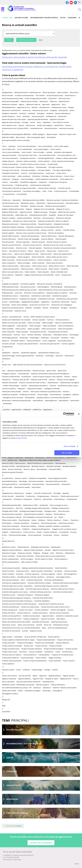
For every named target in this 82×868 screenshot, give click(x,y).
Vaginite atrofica (69, 676)
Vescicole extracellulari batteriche (29, 682)
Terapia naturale (41, 646)
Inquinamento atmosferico (38, 386)
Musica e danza (29, 469)
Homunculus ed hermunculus (55, 365)
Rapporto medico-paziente (33, 550)
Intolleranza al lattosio (28, 395)
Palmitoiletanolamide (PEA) (12, 505)
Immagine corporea (9, 374)
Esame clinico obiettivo (20, 305)
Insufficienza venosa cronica (68, 386)
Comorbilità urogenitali (28, 182)
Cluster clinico (69, 176)
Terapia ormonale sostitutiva (31, 649)
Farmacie (50, 320)
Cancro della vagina (61, 146)
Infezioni (52, 380)
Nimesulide (66, 484)
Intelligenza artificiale (52, 389)
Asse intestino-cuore (9, 125)
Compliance (43, 182)
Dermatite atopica (72, 203)
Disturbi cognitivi (8, 233)
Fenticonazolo (7, 335)
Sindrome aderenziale (35, 580)
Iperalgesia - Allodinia (71, 395)
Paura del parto (64, 511)
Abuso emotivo (63, 92)
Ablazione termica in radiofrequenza (28, 92)
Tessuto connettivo (36, 652)
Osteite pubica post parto (70, 496)
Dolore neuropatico (45, 260)
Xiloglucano (6, 700)
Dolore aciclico (40, 251)
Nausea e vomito (21, 478)
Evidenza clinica (20, 311)
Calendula (12, 146)
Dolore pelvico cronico (57, 266)
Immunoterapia (23, 374)
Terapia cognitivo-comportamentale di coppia (18, 640)
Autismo (68, 125)
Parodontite (44, 505)
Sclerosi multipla (8, 574)
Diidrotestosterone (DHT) (38, 215)
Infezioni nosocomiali (10, 383)
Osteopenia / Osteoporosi (23, 499)
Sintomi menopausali (10, 610)
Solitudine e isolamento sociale (67, 616)
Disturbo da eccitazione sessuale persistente (60, 248)
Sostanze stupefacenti (31, 619)
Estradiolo (37, 308)
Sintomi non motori (26, 610)
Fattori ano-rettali (34, 323)
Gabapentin (6, 353)
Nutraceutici (36, 487)
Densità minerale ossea (10, 203)
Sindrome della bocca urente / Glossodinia (17, 586)
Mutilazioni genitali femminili (13, 472)
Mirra (4, 460)
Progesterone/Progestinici (41, 529)
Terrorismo (23, 652)
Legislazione (48, 409)
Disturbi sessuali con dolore (57, 242)
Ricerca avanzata (26, 40)
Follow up (5, 341)
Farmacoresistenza (62, 320)
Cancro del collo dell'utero (27, 146)
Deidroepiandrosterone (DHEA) (34, 200)
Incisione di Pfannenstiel (11, 377)
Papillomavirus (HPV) (30, 505)
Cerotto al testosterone (10, 164)
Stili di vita (48, 625)
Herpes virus (7, 365)
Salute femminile (61, 568)
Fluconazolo (55, 338)
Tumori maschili (69, 661)
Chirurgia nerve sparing (11, 170)
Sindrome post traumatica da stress (51, 604)
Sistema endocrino (24, 613)
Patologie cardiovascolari (60, 508)
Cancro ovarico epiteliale (11, 152)
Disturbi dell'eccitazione (11, 236)
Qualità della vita (8, 541)
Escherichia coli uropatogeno (62, 305)
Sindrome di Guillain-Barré (63, 592)
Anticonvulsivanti (38, 116)
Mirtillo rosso (13, 460)
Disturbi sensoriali (38, 242)
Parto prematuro (8, 508)
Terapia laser (29, 646)
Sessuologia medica (63, 577)
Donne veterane (8, 275)
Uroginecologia (37, 670)
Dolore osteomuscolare (10, 266)
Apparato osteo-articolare (11, 122)
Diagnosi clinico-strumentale (44, 209)
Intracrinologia (43, 395)
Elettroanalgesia (43, 287)
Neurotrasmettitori (53, 484)
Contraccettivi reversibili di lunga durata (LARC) (19, 188)
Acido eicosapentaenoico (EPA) (36, 98)
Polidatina (42, 520)
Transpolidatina (44, 655)
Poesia (34, 520)
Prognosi (5, 532)
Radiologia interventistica (40, 547)
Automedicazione (36, 128)
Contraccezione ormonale (47, 188)
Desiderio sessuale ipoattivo (55, 206)
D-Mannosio (6, 200)
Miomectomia (71, 457)
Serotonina (50, 577)
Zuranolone (6, 712)
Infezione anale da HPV (21, 380)
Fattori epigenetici (8, 326)
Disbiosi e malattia (9, 218)
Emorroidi (73, 293)
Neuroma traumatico (36, 481)
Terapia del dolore (9, 643)
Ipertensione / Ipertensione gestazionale (16, 401)
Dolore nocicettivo (60, 260)
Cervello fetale (53, 164)
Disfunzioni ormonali (63, 218)
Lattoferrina (37, 409)
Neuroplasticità (25, 484)
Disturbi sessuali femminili (12, 245)
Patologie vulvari (50, 511)
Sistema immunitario (40, 613)
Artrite (33, 122)
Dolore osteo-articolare (55, 263)
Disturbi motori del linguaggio (29, 239)
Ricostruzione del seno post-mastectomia (50, 556)
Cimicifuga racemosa (36, 173)
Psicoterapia (48, 535)
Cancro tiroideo (39, 152)
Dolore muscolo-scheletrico (26, 260)
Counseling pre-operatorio (11, 191)
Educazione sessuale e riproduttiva (49, 284)
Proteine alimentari (51, 532)
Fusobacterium (7, 347)
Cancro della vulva (9, 149)
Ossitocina (55, 496)
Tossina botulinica (30, 655)
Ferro (24, 335)
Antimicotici (62, 116)
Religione (37, 553)
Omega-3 (29, 493)
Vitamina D (47, 688)
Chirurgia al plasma (55, 167)
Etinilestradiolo (7, 311)
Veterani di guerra (43, 685)
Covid (44, 191)
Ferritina (17, 335)
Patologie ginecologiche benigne (31, 511)
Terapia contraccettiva (65, 640)
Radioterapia (56, 547)
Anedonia (50, 113)
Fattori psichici (21, 329)
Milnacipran (29, 457)
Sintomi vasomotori (42, 610)
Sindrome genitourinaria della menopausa (17, 601)
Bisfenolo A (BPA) (8, 137)
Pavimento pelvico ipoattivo (34, 514)
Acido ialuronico (64, 98)
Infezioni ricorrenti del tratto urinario (32, 383)
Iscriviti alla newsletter (41, 843)
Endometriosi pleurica (10, 299)
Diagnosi (29, 209)
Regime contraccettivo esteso (63, 550)
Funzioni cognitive (68, 344)
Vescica (76, 679)
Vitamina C (37, 688)
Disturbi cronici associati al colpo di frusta (31, 233)
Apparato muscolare (57, 119)
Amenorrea (27, 110)
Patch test (19, 508)
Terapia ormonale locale (11, 649)
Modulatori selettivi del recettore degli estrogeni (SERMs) (40, 460)
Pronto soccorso (29, 532)
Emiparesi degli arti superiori (57, 293)
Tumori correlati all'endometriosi (35, 661)
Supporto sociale (36, 631)
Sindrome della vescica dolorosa (37, 589)
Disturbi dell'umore (9, 239)
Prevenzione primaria (66, 523)
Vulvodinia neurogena (33, 691)
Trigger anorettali (55, 658)
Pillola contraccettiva (9, 520)
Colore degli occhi (66, 179)
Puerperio (65, 535)
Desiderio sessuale (37, 206)
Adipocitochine (64, 101)
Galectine (16, 353)
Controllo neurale (64, 188)
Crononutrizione (9, 194)
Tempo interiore (54, 637)
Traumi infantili (41, 658)
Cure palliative (22, 194)
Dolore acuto (52, 251)
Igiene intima (51, 371)
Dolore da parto (46, 254)
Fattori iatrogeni (35, 326)
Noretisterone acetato (22, 487)
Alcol (64, 104)
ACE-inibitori (40, 95)
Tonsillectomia (67, 652)
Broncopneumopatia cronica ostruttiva (16, 140)
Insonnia (53, 386)
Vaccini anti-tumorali (9, 676)
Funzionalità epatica (65, 341)
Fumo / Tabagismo (49, 341)
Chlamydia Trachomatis (10, 173)
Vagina (35, 676)
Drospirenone (66, 275)
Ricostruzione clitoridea (25, 556)
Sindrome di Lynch (9, 595)
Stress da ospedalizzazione (57, 628)
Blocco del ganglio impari (36, 137)
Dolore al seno (63, 251)
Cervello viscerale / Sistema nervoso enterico (18, 167)
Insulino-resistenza (9, 389)
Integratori (21, 389)
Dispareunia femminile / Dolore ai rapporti (53, 221)
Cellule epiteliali (44, 161)
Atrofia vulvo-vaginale (45, 125)
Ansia (19, 116)
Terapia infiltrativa (62, 643)
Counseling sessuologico (32, 191)
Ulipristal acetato (8, 670)
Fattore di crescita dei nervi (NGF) (14, 323)
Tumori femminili (55, 661)
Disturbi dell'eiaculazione (30, 236)
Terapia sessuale (71, 649)
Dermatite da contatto (11, 206)
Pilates (61, 517)
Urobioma (26, 670)
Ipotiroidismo (64, 401)
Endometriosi (25, 296)
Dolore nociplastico (9, 263)
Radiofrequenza (23, 547)
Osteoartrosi (7, 499)
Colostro (5, 182)
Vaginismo (72, 18)
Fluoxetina (65, 338)
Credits (77, 864)
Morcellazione (60, 463)
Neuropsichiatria (38, 484)
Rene (52, 553)
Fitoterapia (45, 338)
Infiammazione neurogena (70, 383)
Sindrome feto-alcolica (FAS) (43, 598)
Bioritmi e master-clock (68, 134)
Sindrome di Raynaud (25, 595)
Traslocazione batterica (10, 658)
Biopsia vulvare (52, 134)
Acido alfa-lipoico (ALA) (55, 95)
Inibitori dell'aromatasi (11, 386)
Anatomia (32, 113)
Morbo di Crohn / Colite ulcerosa (14, 463)
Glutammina (69, 356)
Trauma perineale (27, 658)
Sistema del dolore (9, 613)
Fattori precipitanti (49, 326)
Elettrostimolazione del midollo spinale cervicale (19, 290)
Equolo (74, 302)
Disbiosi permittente (25, 218)
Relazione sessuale (25, 553)
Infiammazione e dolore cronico (44, 18)
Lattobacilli (27, 409)
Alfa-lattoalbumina (9, 107)
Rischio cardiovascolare (10, 559)
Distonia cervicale (47, 230)
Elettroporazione (70, 287)
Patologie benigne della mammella (37, 508)
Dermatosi (24, 206)
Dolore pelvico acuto (40, 266)
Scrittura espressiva (32, 574)
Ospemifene (20, 496)
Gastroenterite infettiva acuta (49, 353)
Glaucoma (59, 356)
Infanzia (67, 377)
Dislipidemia (7, 221)
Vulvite (20, 691)
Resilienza (60, 553)
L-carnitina (6, 409)
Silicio (23, 580)
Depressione (41, 203)
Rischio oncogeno (27, 559)
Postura (66, 520)
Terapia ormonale (55, 646)
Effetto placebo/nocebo (10, 287)
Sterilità (39, 625)
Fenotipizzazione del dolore (58, 332)
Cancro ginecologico (41, 149)
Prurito (4, 535)
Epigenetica (45, 302)
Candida (49, 152)
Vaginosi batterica (25, 679)
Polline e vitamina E (54, 520)
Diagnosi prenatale (41, 212)
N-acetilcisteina (8, 478)
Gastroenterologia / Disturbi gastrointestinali (18, 356)
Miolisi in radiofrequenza (55, 457)
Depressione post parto (56, 203)
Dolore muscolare (8, 260)
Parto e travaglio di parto (59, 505)
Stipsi (44, 628)
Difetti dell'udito (8, 215)
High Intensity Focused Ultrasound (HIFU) (28, 365)
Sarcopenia (58, 571)
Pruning (73, 532)
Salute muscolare (8, 571)
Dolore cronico (7, 254)
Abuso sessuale (8, 95)
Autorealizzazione (51, 128)
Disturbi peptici (61, 239)
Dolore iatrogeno (24, 257)
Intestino (66, 392)
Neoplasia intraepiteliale (38, 478)
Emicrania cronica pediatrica (34, 293)
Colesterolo (6, 179)
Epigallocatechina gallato (30, 302)
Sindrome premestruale (11, 607)
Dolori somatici (30, 272)
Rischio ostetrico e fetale (44, 559)
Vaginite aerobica (55, 676)
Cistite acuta (50, 173)
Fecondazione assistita (38, 332)
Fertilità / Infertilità (34, 335)
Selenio (59, 574)
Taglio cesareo (7, 637)
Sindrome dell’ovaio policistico (40, 592)
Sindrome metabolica (42, 601)
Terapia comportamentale (46, 640)
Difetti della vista (22, 215)
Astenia (21, 125)
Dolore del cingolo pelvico (63, 254)
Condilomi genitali (21, 185)
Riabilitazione (70, 553)
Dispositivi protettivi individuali (13, 227)
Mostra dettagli (69, 446)
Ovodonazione (72, 499)
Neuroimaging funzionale (58, 478)
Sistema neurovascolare (32, 616)
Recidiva (48, 550)
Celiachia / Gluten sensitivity (26, 161)
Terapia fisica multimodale (44, 643)
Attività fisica (59, 125)
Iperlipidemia (30, 398)
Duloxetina (6, 278)
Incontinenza (26, 377)
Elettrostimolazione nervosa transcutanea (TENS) (56, 290)
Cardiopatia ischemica (28, 158)
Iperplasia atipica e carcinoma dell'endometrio (53, 398)
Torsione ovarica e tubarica (12, 655)
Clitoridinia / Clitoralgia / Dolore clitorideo (47, 176)
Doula (57, 275)
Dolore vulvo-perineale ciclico (13, 272)
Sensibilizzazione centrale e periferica (31, 577)
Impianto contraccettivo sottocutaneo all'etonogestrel (50, 374)
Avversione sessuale (66, 128)
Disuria (5, 251)
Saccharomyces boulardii (11, 568)
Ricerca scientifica (8, 556)
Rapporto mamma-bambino (12, 550)
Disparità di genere (45, 224)
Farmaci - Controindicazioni (12, 317)
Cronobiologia (74, 191)
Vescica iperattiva (8, 682)
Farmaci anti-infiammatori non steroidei (16, 320)
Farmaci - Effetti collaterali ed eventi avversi (39, 317)
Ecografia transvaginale (10, 284)
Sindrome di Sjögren (42, 595)
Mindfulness (40, 457)
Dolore (31, 251)
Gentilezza (40, 356)
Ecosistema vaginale (28, 284)
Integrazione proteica (35, 389)
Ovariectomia (48, 499)
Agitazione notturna (33, 104)
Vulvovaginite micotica (10, 694)
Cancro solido (26, 152)
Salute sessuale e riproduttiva (42, 571)
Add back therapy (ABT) (10, 101)
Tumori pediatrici (8, 664)
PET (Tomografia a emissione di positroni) (38, 517)
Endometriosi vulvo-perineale (67, 299)
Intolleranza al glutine (10, 395)
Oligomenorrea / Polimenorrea (13, 493)
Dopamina (19, 275)
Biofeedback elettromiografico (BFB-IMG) (16, 134)
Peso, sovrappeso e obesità (12, 517)
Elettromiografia (57, 287)
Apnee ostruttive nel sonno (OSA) (14, 119)
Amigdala (54, 110)
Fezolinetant (47, 335)
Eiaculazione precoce (28, 287)
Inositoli (24, 386)
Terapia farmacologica (25, 643)
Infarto (74, 377)
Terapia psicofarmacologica (53, 649)
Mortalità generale (23, 466)
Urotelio (55, 670)
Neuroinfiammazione (10, 481)
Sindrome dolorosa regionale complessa (16, 598)
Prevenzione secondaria (11, 526)
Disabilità (52, 215)
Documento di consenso (18, 251)
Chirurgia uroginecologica (62, 170)
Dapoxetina (17, 200)
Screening (19, 574)
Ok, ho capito (67, 453)
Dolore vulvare (21, 18)
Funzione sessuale (9, 344)
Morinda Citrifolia (8, 466)
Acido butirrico (70, 95)
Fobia (72, 338)
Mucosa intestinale (15, 469)
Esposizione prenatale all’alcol (13, 308)
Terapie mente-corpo (10, 652)
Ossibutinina (31, 496)
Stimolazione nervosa (61, 625)
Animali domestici (8, 116)
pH (56, 517)
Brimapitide (51, 137)
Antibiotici (26, 116)
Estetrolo (29, 308)
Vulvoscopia (46, 691)
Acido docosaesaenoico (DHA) (12, 98)
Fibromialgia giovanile (10, 338)
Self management (70, 574)
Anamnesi (23, 113)
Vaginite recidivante (9, 679)
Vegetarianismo (66, 679)
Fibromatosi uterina (61, 335)
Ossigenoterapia (43, 496)
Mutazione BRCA (55, 469)
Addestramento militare (29, 101)
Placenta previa (24, 520)
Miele (4, 457)
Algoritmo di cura (23, 107)
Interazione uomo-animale (11, 392)
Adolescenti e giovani (10, 104)
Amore (72, 110)
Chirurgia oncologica (28, 170)
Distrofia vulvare (69, 230)
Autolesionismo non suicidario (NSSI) (15, 128)
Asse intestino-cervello (61, 122)
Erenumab (6, 305)
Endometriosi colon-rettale (41, 296)
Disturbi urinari (22, 248)
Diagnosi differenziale (10, 212)
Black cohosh (21, 137)
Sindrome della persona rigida (13, 589)
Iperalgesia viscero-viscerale (13, 398)
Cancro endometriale (25, 149)
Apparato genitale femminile (38, 119)
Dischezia (37, 218)
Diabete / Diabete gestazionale (13, 209)
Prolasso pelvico (16, 532)
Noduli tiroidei (7, 487)
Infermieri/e (6, 380)
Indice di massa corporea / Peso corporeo (48, 377)
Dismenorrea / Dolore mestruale (24, 221)
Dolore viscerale (41, 269)
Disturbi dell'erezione (49, 236)
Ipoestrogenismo (51, 401)
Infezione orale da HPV (39, 380)
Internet (26, 392)
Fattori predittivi (8, 329)
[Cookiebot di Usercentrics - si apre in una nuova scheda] (65, 414)
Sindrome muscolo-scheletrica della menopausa (19, 604)
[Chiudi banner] (79, 414)
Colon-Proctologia (27, 179)
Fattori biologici (48, 323)
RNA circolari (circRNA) (29, 562)
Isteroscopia (7, 404)
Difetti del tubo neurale (67, 212)
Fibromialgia (74, 335)
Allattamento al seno (59, 107)
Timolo (58, 652)
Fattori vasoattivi (22, 332)
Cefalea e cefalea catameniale (67, 158)
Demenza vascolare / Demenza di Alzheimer (62, 200)
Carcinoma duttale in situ (66, 155)
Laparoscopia (16, 409)
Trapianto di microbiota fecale (62, 655)
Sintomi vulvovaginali (58, 610)
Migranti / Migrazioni (15, 457)
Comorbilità (14, 182)
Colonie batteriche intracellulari (47, 179)
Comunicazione (8, 185)
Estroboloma (54, 308)
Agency (22, 104)
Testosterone (49, 652)
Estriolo (45, 308)
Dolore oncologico (24, 263)
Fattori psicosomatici (65, 329)
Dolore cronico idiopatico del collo (26, 254)
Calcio (4, 146)
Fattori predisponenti (66, 326)
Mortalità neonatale (54, 466)
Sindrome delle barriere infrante (62, 589)
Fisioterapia (24, 338)
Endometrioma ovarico (10, 296)
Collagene (15, 179)
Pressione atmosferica (21, 523)
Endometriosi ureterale (28, 299)
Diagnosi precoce (26, 212)
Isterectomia (75, 401)
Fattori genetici (22, 326)
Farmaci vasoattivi (39, 320)
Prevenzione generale (49, 523)
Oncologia (57, 493)
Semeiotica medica (9, 577)
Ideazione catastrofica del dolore (19, 371)
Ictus (4, 371)
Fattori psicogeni (34, 329)
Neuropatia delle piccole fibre (56, 481)
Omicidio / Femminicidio (43, 493)
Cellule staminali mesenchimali (63, 161)
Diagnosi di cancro (63, 209)
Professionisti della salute (11, 529)
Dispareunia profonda (28, 224)
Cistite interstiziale (9, 176)
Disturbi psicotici (8, 242)
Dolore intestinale (38, 257)
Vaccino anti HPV (25, 676)
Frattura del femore (34, 341)
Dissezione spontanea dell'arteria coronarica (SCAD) (21, 230)
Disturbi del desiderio (56, 233)
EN (79, 2)
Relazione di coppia (9, 553)
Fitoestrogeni (35, 338)
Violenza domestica (58, 685)
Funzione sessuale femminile (27, 344)
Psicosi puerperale (35, 535)
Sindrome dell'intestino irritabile (39, 583)
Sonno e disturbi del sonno (12, 619)
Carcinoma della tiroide (47, 155)
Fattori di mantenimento (64, 323)
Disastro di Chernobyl (65, 215)
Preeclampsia (7, 523)
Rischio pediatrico (61, 559)
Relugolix (45, 553)
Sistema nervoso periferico (12, 616)
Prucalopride (64, 532)
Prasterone (74, 520)
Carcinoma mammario (10, 158)
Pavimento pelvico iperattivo (12, 514)
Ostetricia (37, 499)
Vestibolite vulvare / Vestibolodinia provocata (18, 685)
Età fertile (73, 308)
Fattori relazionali (8, 332)
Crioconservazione (61, 191)
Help (41, 40)
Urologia (47, 670)
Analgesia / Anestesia (10, 113)
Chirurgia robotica (44, 170)
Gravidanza (6, 359)
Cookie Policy (21, 438)
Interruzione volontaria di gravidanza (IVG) (46, 392)
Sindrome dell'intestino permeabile (66, 583)
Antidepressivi (51, 116)
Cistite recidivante (24, 176)
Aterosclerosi (30, 125)
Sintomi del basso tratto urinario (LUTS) (55, 607)
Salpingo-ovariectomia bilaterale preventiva (37, 568)
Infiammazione (53, 383)
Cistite (63, 18)
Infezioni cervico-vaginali (66, 380)
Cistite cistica (61, 173)
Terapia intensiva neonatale (12, 646)
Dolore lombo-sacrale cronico (57, 257)
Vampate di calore (52, 679)
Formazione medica (18, 341)
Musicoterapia (42, 469)
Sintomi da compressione (30, 607)
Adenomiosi (44, 101)
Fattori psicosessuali (49, 329)
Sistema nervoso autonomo (59, 613)
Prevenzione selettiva (29, 526)
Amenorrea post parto (40, 110)
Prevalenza (35, 523)
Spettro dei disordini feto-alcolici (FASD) (16, 622)
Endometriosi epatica (60, 296)
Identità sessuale (39, 371)
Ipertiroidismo (38, 401)
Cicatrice (24, 173)
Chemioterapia (41, 167)
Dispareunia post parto (10, 224)
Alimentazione (45, 107)
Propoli (39, 532)
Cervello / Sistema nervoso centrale (33, 164)
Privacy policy (7, 859)
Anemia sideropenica (63, 113)
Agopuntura (56, 104)
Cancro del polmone (45, 146)
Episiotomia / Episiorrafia (60, 302)
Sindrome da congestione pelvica (14, 583)
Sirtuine (70, 610)
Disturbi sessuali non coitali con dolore (57, 245)
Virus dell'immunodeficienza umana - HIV (17, 688)
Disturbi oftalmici (47, 239)
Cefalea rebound (8, 161)
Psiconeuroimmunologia (18, 535)
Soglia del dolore (48, 616)
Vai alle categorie (14, 826)
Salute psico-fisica (23, 571)
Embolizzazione (8, 293)
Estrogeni (64, 308)
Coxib (50, 191)
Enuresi (5, 302)
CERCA (78, 10)
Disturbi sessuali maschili (32, 245)
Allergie (71, 107)
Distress (58, 230)
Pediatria (49, 514)
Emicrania (19, 293)
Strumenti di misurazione (11, 631)
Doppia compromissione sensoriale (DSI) (39, 275)
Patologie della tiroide (10, 511)
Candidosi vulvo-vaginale (63, 152)
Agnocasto (46, 104)
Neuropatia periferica (10, 484)
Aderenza (53, 101)
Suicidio (25, 631)
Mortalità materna (38, 466)
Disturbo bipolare (35, 248)
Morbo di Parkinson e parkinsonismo (40, 463)
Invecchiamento (56, 395)
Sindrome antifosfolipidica (54, 580)
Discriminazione (48, 218)
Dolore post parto (27, 269)
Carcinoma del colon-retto (27, 155)
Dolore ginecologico (9, 257)
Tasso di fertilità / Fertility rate (35, 637)
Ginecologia (50, 356)
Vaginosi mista (38, 679)
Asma (39, 122)
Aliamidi (35, 107)
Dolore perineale (73, 266)
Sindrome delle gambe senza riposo (15, 592)
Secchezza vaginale (48, 574)
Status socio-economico (26, 625)
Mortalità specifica (69, 466)
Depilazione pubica (28, 203)
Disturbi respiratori (23, 242)
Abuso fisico (74, 92)
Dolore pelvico (25, 266)
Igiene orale (62, 371)
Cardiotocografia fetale (46, 158)
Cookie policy (17, 859)
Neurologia (23, 481)
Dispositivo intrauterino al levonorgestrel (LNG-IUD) (45, 227)
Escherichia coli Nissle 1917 (40, 305)
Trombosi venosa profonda (12, 661)
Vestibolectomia (48, 682)
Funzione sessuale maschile (50, 344)
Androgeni (41, 113)
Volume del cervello (9, 691)
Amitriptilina (63, 110)
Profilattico (26, 529)
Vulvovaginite (57, 691)
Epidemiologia (14, 302)
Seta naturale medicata (10, 580)
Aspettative (47, 122)
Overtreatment (60, 499)
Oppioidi (66, 493)
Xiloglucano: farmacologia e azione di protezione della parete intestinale (34, 57)
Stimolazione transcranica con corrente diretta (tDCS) (21, 628)
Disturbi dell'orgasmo (66, 236)
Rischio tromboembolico (11, 562)
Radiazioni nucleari (9, 547)
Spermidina (61, 619)
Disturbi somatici (8, 248)
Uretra (18, 670)
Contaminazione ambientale (40, 185)
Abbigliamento (7, 92)
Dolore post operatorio (11, 269)
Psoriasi (57, 535)
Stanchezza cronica (9, 625)
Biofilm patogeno (39, 134)
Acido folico (53, 98)
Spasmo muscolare (48, 619)
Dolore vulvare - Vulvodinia (58, 269)
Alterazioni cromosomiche (11, 110)
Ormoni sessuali (8, 496)
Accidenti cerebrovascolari (25, 95)
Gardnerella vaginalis (29, 353)
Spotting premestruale (59, 622)
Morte (4, 469)
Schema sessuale (70, 571)
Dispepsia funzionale (61, 224)
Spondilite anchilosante (41, 622)
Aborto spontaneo (49, 92)
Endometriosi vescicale (46, 299)
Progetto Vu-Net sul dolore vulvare (64, 529)
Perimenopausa (60, 514)
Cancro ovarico (56, 149)
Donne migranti (43, 272)
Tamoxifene (18, 637)
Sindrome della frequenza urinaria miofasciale (51, 586)
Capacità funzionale (9, 155)
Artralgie (25, 122)
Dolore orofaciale (38, 263)
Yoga (4, 706)
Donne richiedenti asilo (59, 272)
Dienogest (53, 212)
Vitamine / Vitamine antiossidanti (65, 688)
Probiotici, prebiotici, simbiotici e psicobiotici (54, 526)
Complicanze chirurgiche (58, 182)
